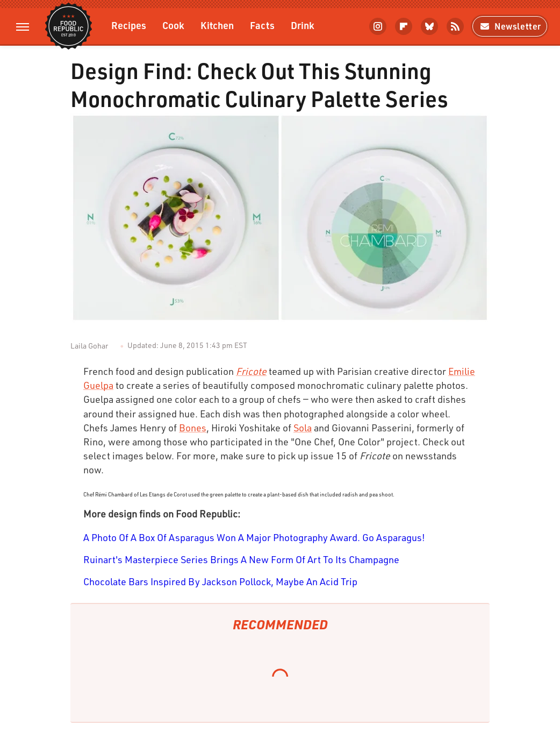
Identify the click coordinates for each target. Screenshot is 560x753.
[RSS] (455, 26)
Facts (262, 25)
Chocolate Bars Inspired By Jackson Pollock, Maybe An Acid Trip (220, 581)
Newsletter (510, 26)
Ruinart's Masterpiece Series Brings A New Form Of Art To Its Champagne (241, 559)
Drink (303, 25)
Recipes (129, 25)
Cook (173, 25)
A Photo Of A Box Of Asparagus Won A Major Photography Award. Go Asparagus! (254, 537)
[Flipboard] (404, 26)
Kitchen (217, 25)
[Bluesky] (429, 26)
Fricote (251, 371)
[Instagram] (378, 26)
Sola (303, 428)
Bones (193, 428)
